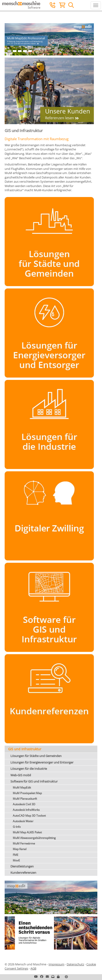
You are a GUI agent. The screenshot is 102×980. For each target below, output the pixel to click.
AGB (33, 968)
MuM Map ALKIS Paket (27, 832)
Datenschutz (75, 964)
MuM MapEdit (22, 788)
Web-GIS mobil (21, 775)
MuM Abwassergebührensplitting (34, 838)
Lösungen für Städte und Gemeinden (36, 756)
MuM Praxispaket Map (27, 793)
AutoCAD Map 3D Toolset (29, 816)
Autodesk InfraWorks (26, 810)
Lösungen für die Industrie (29, 769)
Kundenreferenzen (23, 873)
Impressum (56, 964)
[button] (58, 977)
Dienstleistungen (22, 866)
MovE (16, 860)
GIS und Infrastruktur (25, 749)
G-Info (17, 827)
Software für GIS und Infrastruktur (34, 781)
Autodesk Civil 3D (24, 804)
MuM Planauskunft (25, 799)
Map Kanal (20, 849)
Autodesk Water (23, 821)
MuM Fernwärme (24, 843)
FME (16, 855)
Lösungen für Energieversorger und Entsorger (42, 762)
